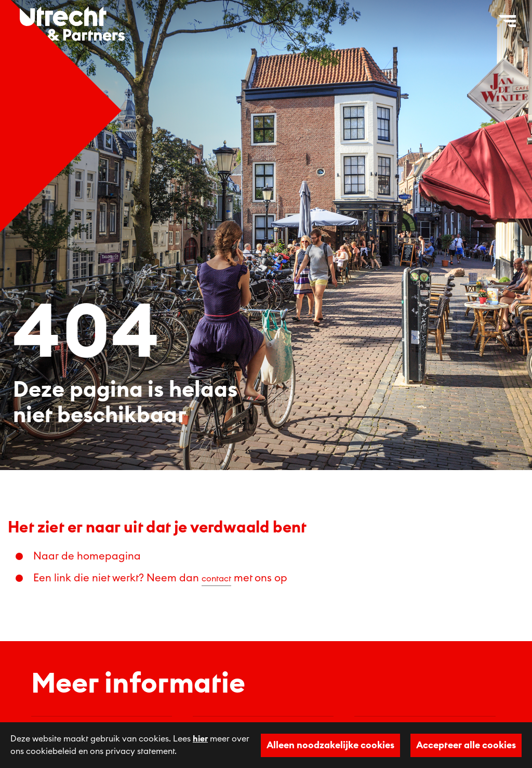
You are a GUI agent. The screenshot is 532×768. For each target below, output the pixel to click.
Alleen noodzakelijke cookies (330, 745)
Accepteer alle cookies (466, 745)
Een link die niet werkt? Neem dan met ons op (160, 578)
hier (200, 739)
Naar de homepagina (87, 556)
